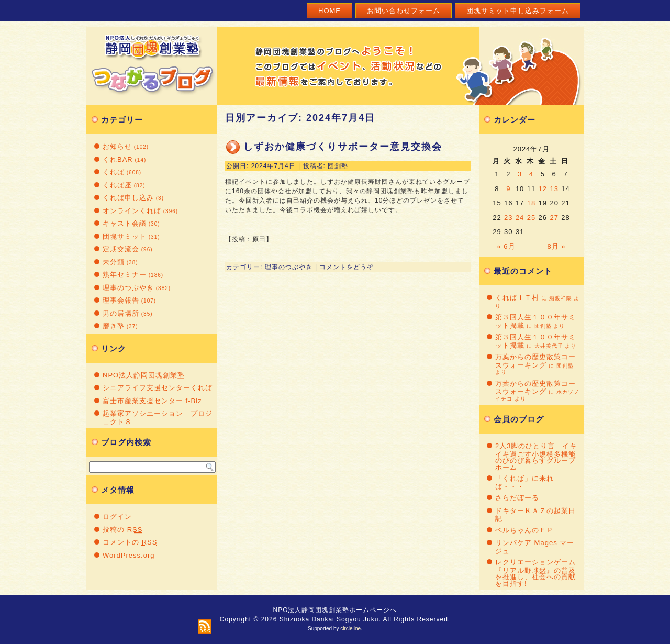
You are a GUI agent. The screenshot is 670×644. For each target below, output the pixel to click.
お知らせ (117, 146)
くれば (114, 172)
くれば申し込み (128, 198)
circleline (350, 629)
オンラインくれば (132, 211)
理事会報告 (121, 300)
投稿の (122, 530)
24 (520, 218)
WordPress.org (129, 555)
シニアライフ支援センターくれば (158, 388)
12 (543, 189)
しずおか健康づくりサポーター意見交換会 (343, 147)
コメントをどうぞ (347, 267)
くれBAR (118, 159)
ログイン (117, 517)
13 (554, 189)
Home (330, 11)
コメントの (130, 542)
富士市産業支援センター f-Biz (152, 401)
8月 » (556, 246)
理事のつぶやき (128, 288)
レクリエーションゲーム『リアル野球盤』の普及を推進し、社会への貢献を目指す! (535, 573)
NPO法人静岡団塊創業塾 (144, 375)
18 (531, 203)
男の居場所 (121, 313)
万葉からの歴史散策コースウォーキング (535, 361)
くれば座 (117, 185)
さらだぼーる (517, 498)
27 (554, 218)
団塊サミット (125, 236)
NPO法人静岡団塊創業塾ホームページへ (335, 610)
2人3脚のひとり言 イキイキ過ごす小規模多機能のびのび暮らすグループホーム (536, 457)
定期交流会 (121, 249)
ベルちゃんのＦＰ (524, 530)
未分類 (114, 262)
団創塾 (338, 166)
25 (531, 218)
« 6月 (506, 246)
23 (508, 218)
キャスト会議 (125, 223)
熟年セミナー (125, 275)
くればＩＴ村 (517, 298)
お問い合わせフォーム (404, 11)
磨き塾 (114, 326)
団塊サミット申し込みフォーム (518, 11)
